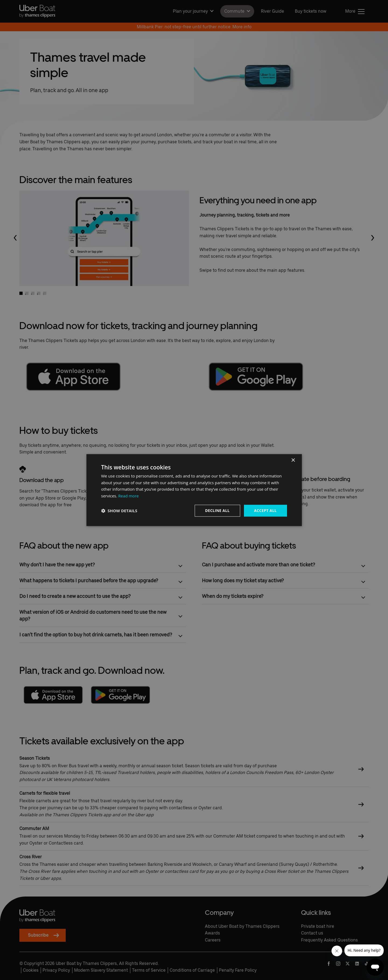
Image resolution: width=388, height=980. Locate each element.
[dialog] (194, 490)
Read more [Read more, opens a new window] (129, 496)
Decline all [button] (217, 510)
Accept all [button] (265, 510)
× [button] (293, 460)
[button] (119, 511)
